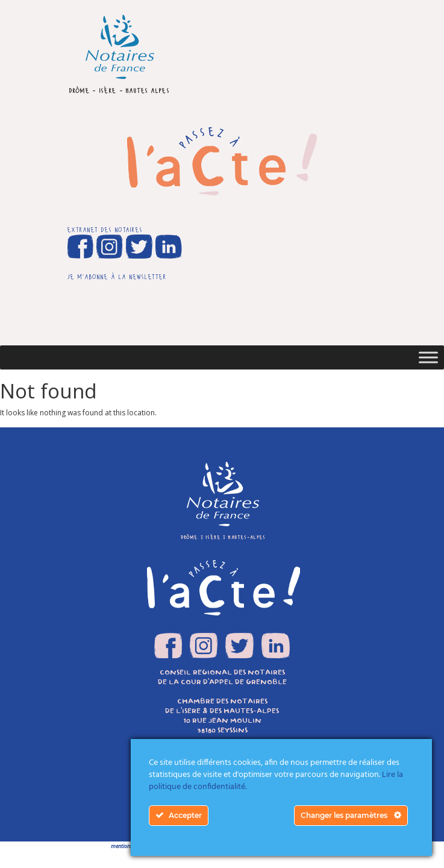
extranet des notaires (105, 229)
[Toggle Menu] (428, 357)
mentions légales (130, 846)
